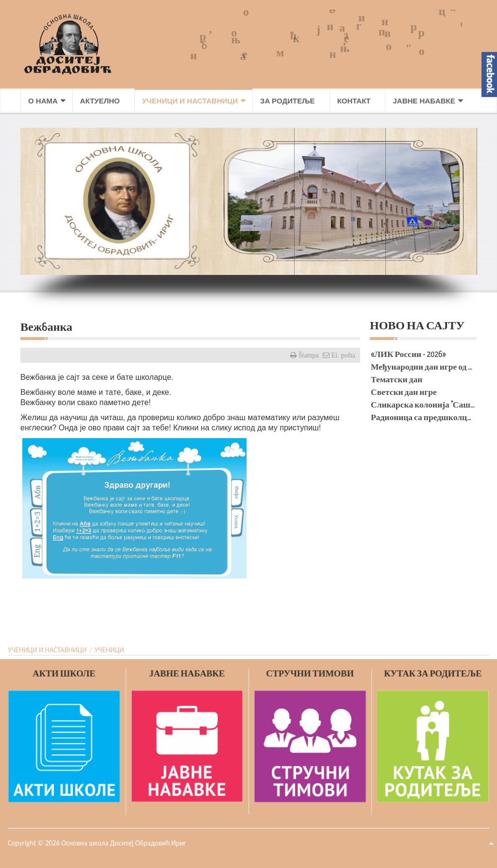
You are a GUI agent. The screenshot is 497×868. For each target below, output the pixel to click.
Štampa (308, 355)
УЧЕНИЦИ (105, 650)
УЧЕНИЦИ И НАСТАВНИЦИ (41, 650)
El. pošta (343, 355)
